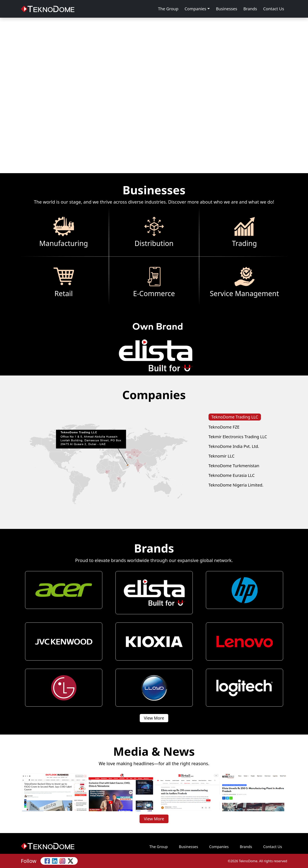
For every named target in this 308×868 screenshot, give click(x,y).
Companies (195, 9)
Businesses (227, 9)
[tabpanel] (109, 464)
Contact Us (274, 9)
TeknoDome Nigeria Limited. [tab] (236, 485)
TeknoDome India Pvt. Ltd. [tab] (234, 446)
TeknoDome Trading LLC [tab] (235, 417)
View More (154, 718)
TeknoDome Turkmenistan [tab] (234, 466)
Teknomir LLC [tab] (222, 456)
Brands (250, 9)
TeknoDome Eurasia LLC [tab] (232, 475)
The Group (168, 9)
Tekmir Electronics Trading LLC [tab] (238, 437)
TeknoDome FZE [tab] (224, 427)
